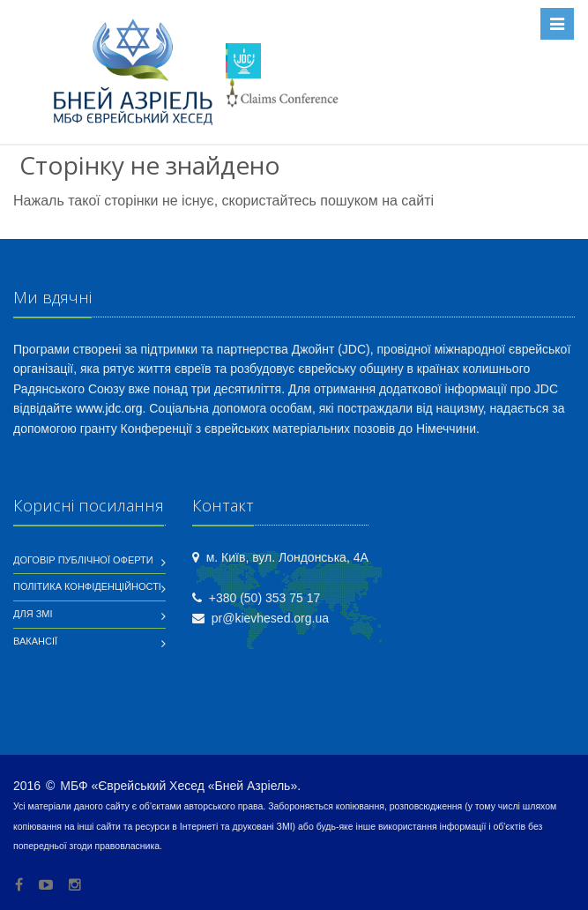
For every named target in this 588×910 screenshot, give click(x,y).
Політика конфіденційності (87, 586)
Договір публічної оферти (83, 560)
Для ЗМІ (33, 614)
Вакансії (35, 641)
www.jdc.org (109, 408)
